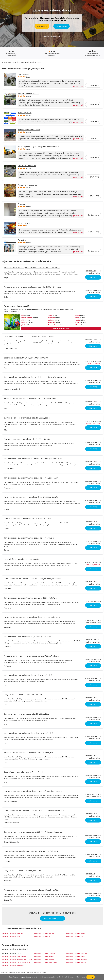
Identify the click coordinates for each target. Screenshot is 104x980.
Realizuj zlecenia (62, 26)
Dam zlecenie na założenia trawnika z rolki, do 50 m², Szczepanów (31, 478)
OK (91, 977)
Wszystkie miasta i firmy (76, 329)
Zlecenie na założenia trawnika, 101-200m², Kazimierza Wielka (29, 337)
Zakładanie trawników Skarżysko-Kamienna (16, 962)
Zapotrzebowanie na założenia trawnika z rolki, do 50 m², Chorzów (31, 851)
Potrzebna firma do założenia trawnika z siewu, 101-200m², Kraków (31, 497)
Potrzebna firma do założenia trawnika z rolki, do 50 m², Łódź (29, 753)
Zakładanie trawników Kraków (76, 934)
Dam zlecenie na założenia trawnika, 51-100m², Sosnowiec (28, 637)
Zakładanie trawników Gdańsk (76, 937)
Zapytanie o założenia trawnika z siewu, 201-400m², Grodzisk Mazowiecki (34, 832)
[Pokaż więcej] (77, 86)
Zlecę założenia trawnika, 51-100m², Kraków (21, 559)
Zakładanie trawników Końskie (44, 956)
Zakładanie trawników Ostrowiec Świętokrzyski (17, 959)
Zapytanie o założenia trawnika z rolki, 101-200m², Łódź (26, 714)
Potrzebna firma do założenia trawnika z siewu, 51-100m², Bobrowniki (32, 617)
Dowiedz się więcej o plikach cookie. (74, 977)
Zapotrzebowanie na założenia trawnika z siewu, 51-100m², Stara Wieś (32, 579)
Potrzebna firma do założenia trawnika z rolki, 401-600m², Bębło (30, 399)
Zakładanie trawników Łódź (43, 937)
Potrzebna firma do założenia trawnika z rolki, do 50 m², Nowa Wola (32, 890)
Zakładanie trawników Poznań (12, 937)
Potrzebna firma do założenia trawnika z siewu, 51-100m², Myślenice (31, 656)
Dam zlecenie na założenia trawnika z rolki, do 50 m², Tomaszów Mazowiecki (35, 377)
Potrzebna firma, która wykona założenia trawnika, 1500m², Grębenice (32, 287)
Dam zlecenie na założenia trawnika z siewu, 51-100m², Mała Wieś (30, 598)
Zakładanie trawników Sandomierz (77, 959)
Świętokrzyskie (10, 62)
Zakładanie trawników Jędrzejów (76, 953)
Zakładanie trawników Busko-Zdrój (45, 953)
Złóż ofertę (93, 277)
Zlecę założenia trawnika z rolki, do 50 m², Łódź (23, 695)
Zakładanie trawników (9, 949)
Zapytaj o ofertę (93, 85)
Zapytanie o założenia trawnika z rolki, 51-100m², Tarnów (27, 439)
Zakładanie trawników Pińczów (44, 959)
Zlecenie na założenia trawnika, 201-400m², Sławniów (26, 358)
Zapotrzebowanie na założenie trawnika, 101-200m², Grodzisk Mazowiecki (34, 811)
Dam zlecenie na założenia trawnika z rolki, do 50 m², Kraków (29, 538)
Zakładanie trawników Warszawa (13, 934)
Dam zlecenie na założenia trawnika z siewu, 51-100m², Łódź (28, 733)
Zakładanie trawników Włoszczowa (13, 965)
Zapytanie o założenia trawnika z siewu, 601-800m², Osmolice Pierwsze (33, 791)
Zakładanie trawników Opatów (76, 956)
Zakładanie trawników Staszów (76, 962)
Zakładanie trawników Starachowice (46, 962)
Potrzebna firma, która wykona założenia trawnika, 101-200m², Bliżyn (32, 268)
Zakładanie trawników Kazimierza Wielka (15, 956)
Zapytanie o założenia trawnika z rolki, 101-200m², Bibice (27, 418)
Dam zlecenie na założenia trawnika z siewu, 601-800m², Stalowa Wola (33, 459)
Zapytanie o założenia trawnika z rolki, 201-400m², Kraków (28, 519)
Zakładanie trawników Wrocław (44, 934)
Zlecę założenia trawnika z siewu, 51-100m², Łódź (24, 772)
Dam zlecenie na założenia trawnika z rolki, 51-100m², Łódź (28, 675)
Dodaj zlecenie (42, 26)
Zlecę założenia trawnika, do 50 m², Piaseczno (23, 871)
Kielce (19, 62)
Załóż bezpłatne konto (53, 918)
